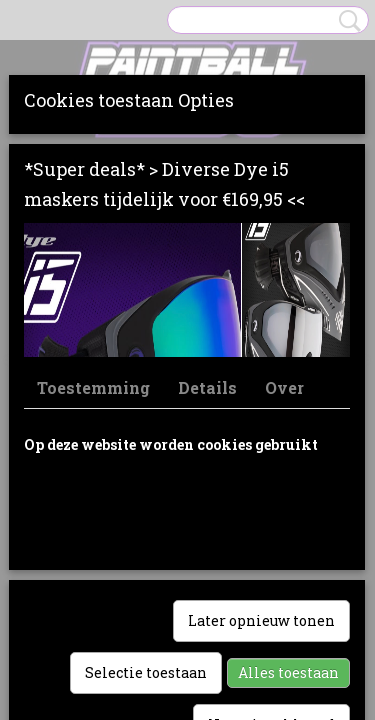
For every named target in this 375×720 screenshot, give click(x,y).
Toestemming (93, 387)
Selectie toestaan (146, 672)
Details (207, 387)
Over (284, 387)
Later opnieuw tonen (261, 620)
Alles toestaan (288, 672)
